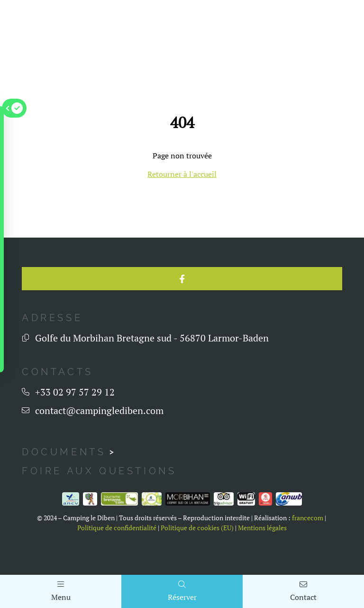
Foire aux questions (99, 501)
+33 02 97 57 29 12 (75, 422)
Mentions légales (262, 558)
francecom (308, 548)
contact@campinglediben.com (99, 441)
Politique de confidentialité (117, 558)
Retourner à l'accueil (182, 174)
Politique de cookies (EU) (197, 558)
